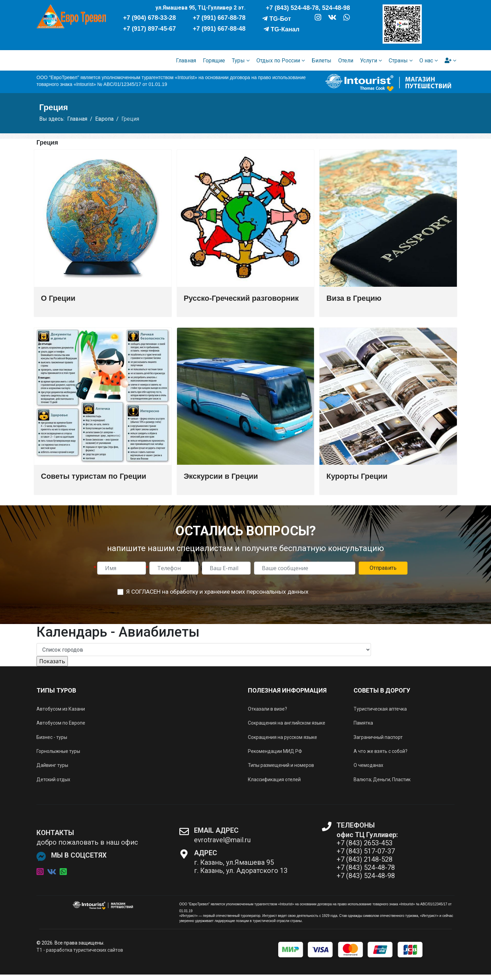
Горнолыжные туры (58, 751)
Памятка (363, 723)
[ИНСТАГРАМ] (318, 19)
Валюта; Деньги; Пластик (382, 779)
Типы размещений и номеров (281, 765)
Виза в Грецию (354, 298)
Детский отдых (53, 779)
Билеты (322, 61)
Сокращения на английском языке (287, 723)
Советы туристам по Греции (94, 476)
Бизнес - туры (52, 737)
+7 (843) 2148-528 (364, 859)
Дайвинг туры (52, 765)
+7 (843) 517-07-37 (366, 851)
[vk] (52, 872)
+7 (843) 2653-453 (364, 843)
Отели (346, 61)
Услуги (369, 61)
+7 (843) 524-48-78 (366, 867)
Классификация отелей (274, 779)
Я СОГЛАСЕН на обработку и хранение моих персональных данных (217, 592)
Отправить (383, 568)
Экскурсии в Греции (221, 476)
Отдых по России (278, 61)
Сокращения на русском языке (282, 737)
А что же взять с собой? (381, 751)
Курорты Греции (357, 476)
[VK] (332, 18)
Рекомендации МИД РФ (275, 751)
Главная (186, 61)
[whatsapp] (63, 872)
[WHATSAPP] (346, 19)
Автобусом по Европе (61, 723)
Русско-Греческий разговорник (241, 298)
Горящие (214, 61)
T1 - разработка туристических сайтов (80, 950)
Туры (238, 61)
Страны (398, 61)
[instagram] (40, 872)
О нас (426, 61)
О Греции (58, 298)
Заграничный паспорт (378, 737)
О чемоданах (368, 765)
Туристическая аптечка (380, 709)
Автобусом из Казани (61, 709)
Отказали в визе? (267, 709)
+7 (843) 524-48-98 (366, 876)
